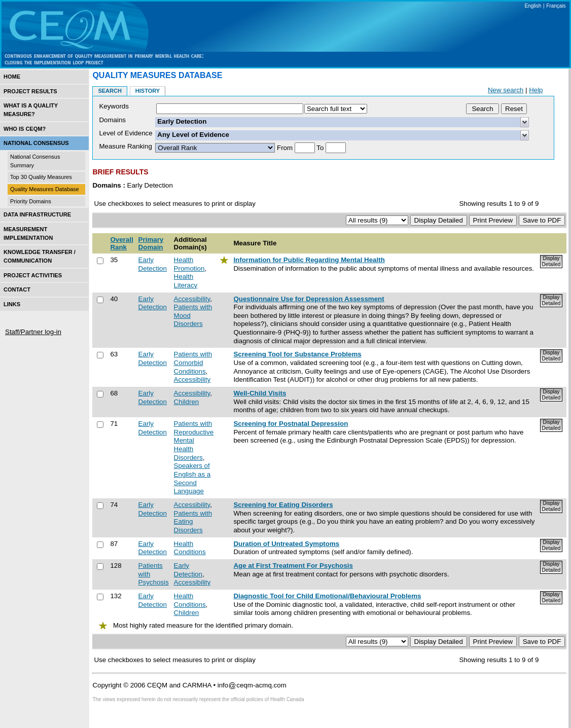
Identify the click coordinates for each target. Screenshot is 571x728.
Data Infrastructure (37, 214)
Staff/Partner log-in (33, 332)
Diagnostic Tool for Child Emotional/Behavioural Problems (327, 596)
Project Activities (33, 275)
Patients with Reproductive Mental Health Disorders (194, 441)
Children (187, 402)
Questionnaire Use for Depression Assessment (309, 299)
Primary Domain (151, 243)
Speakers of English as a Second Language (192, 478)
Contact (17, 289)
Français (556, 6)
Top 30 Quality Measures (41, 177)
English (533, 6)
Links (12, 304)
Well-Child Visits (260, 393)
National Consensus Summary (35, 161)
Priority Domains (31, 201)
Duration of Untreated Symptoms (286, 544)
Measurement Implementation (28, 233)
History (148, 91)
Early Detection (153, 264)
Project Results (30, 91)
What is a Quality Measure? (31, 110)
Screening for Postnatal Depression (291, 424)
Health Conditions (190, 548)
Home (12, 77)
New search (506, 90)
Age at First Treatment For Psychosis (293, 566)
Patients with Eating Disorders (193, 522)
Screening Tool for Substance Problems (297, 354)
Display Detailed (551, 261)
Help (536, 90)
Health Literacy (186, 281)
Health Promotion (189, 264)
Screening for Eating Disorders (283, 505)
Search (110, 91)
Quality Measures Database (45, 189)
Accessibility (192, 299)
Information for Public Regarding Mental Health (309, 260)
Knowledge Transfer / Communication (40, 256)
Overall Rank (121, 243)
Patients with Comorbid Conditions (193, 362)
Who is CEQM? (25, 129)
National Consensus (36, 143)
